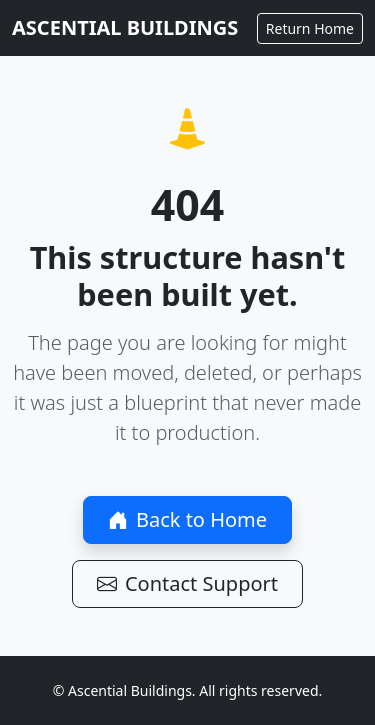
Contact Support (187, 583)
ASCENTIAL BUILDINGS (125, 27)
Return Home (310, 28)
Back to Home (187, 519)
